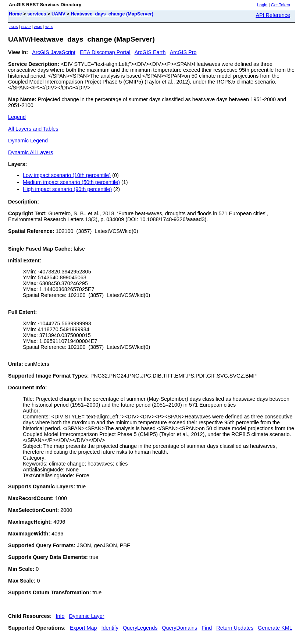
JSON (14, 27)
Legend (17, 117)
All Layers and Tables (33, 129)
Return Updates (235, 628)
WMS (38, 27)
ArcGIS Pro (183, 52)
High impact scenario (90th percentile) (67, 189)
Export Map (83, 628)
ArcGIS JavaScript (54, 52)
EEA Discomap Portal (105, 52)
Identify (110, 628)
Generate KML (275, 628)
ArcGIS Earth (150, 52)
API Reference (273, 15)
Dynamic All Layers (31, 152)
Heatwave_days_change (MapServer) (112, 14)
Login (262, 5)
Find (207, 628)
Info (60, 616)
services (37, 14)
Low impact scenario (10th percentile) (67, 175)
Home (15, 14)
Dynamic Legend (28, 141)
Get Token (281, 5)
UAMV (58, 14)
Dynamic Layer (87, 616)
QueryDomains (179, 628)
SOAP (26, 27)
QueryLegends (140, 628)
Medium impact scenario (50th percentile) (71, 182)
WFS (49, 27)
